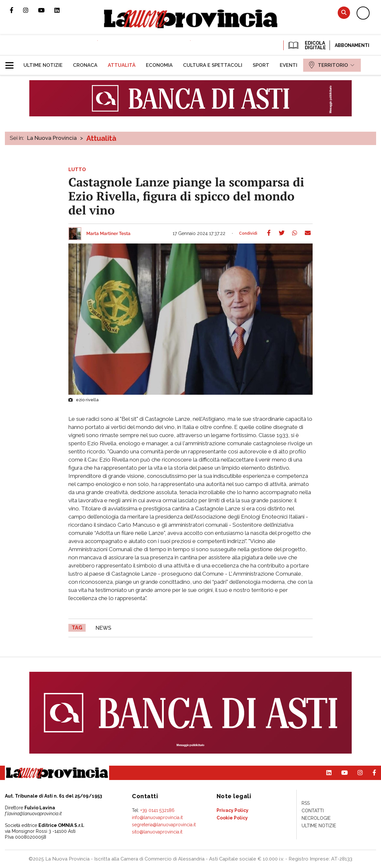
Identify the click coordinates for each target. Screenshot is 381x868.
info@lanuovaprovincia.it (157, 817)
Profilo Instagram (31, 10)
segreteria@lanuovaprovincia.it (164, 825)
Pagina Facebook (16, 10)
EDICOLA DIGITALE (307, 45)
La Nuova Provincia (52, 138)
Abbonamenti (352, 45)
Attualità (101, 138)
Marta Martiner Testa (108, 234)
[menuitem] (43, 65)
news (103, 628)
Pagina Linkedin (62, 10)
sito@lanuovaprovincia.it (157, 832)
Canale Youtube (46, 10)
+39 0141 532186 (157, 810)
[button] (12, 63)
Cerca (344, 13)
